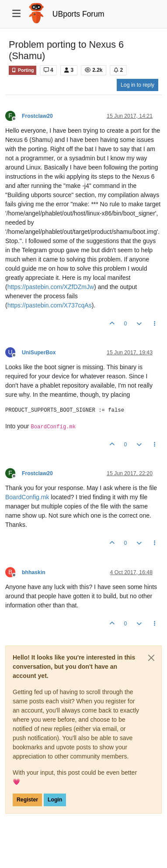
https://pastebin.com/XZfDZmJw (51, 287)
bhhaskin (34, 572)
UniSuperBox (39, 353)
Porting (23, 70)
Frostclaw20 (37, 116)
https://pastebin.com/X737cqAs (50, 305)
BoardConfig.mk (27, 497)
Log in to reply (137, 85)
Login (55, 800)
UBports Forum (78, 14)
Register (27, 800)
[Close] (151, 658)
